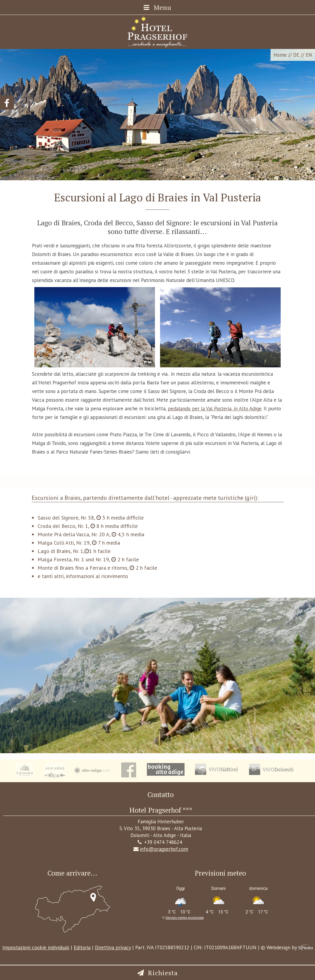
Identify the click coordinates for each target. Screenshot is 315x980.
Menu (157, 7)
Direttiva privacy (113, 947)
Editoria (82, 947)
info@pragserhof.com (161, 849)
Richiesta (163, 973)
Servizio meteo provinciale (185, 918)
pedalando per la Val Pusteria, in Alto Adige (215, 409)
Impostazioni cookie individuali (36, 947)
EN (309, 55)
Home (280, 55)
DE (296, 55)
